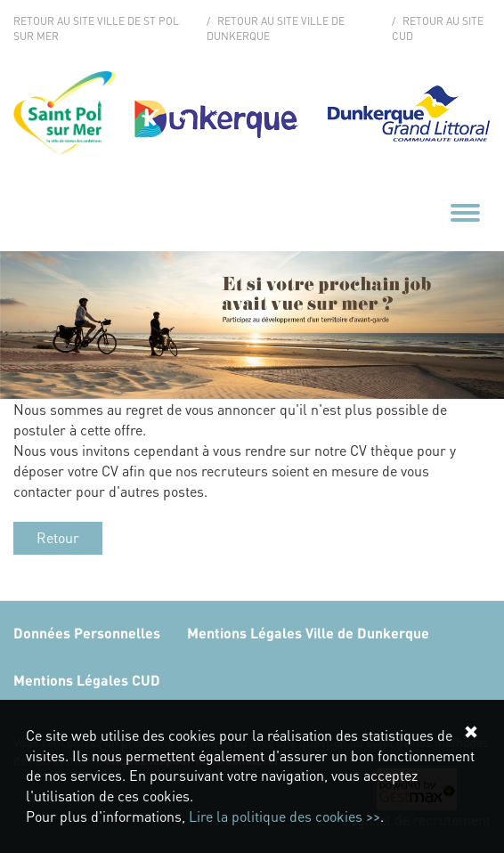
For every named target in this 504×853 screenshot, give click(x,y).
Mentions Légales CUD (87, 680)
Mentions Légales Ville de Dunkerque (308, 633)
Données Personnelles (87, 633)
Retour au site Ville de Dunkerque (276, 28)
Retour (58, 537)
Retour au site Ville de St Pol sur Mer (96, 28)
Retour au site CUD (438, 28)
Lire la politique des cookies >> (285, 816)
